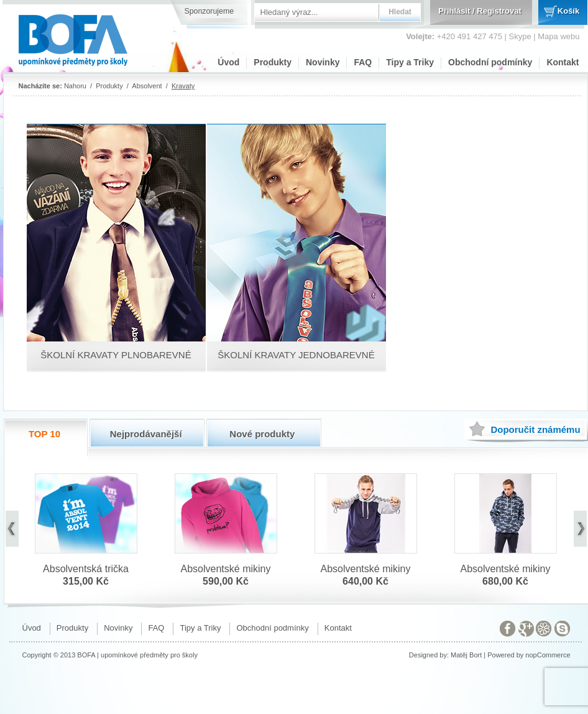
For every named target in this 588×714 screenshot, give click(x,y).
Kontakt (563, 62)
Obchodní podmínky (490, 62)
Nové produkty (262, 434)
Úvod (228, 62)
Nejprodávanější (146, 434)
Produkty (273, 62)
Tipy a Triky (410, 62)
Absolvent (147, 86)
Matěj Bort (466, 655)
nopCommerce (548, 655)
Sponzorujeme (209, 11)
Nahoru (75, 86)
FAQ (363, 62)
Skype (520, 36)
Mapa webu (558, 36)
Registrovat (499, 11)
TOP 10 (44, 434)
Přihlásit (454, 11)
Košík (568, 11)
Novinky (323, 62)
